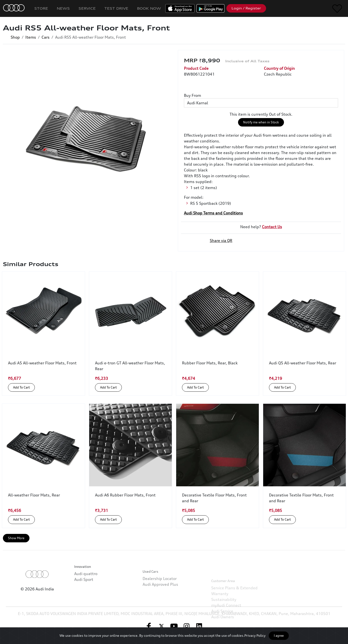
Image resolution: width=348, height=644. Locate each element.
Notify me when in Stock (261, 122)
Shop (15, 37)
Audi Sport (84, 594)
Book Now (149, 8)
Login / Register (246, 8)
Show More (16, 538)
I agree (279, 636)
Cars (46, 37)
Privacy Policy (255, 635)
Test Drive (116, 8)
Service (87, 8)
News (63, 8)
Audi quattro (86, 588)
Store (41, 8)
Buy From (192, 95)
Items (31, 37)
